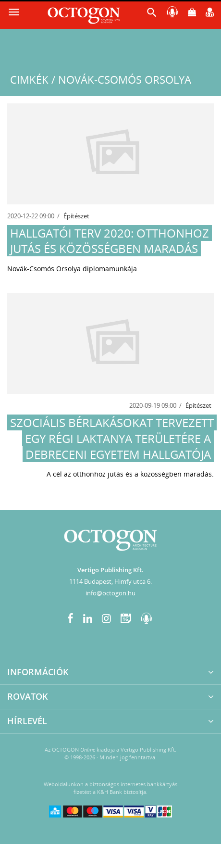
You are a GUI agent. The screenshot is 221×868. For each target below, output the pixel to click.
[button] (152, 15)
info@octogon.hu (110, 593)
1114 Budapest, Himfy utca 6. (110, 581)
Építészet (76, 216)
